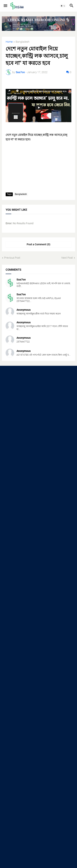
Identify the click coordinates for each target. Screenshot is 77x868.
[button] (5, 6)
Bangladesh (23, 42)
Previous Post (12, 258)
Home (9, 42)
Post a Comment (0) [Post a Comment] (38, 244)
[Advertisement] (38, 412)
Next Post (67, 258)
